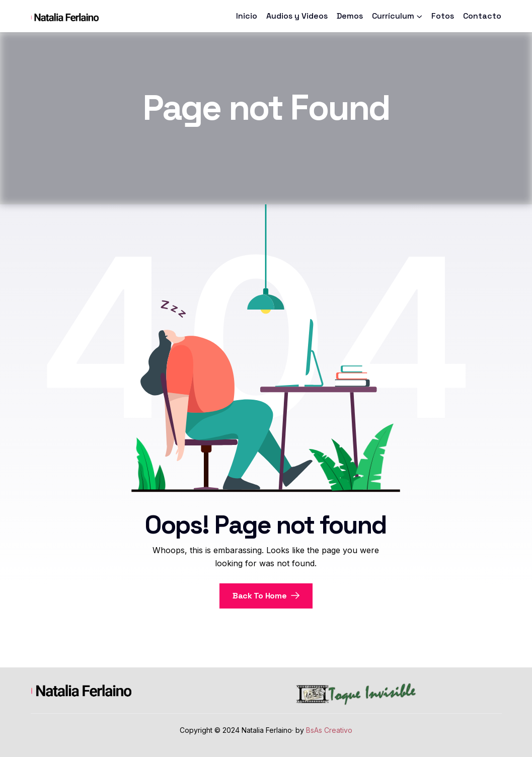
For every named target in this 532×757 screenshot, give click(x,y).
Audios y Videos (297, 16)
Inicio (247, 16)
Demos (350, 16)
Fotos (443, 16)
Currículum (393, 16)
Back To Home (266, 596)
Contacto (482, 16)
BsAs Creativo (329, 730)
